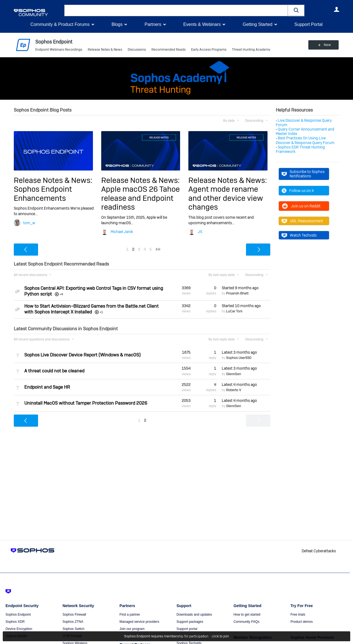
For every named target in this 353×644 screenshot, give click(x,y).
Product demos (302, 622)
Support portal (187, 629)
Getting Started (258, 24)
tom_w (29, 223)
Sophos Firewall (74, 615)
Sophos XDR (15, 622)
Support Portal (308, 24)
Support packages (190, 622)
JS (200, 232)
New (327, 45)
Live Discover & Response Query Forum (304, 123)
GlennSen (234, 374)
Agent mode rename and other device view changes (226, 198)
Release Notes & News (105, 50)
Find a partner (130, 615)
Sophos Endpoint (18, 615)
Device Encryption (19, 629)
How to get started (247, 615)
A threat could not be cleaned (54, 371)
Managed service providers (139, 622)
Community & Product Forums (60, 24)
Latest (239, 352)
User (336, 9)
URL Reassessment (302, 221)
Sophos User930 (239, 358)
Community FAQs (247, 622)
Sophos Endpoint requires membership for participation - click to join (176, 636)
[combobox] (176, 10)
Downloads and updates (194, 615)
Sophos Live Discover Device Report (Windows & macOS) (82, 355)
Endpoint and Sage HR (47, 387)
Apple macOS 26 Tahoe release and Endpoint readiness (141, 198)
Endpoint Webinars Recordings (59, 50)
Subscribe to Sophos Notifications (303, 174)
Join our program (132, 629)
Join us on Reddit (301, 206)
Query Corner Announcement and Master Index (305, 131)
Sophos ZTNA (73, 622)
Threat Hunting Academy (251, 50)
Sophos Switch (73, 629)
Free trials (298, 615)
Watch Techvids (299, 235)
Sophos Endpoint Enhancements (43, 194)
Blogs (117, 24)
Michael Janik (122, 232)
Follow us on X (298, 191)
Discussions (137, 50)
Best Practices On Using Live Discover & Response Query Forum (305, 140)
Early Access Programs (209, 50)
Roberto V (234, 390)
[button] (296, 10)
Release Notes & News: (53, 180)
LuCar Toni (234, 311)
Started (240, 288)
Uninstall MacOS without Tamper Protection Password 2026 (86, 403)
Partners (153, 24)
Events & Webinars (202, 24)
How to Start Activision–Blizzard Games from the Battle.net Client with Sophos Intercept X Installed (91, 309)
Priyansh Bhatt (237, 293)
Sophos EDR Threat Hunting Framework (300, 149)
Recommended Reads (169, 50)
